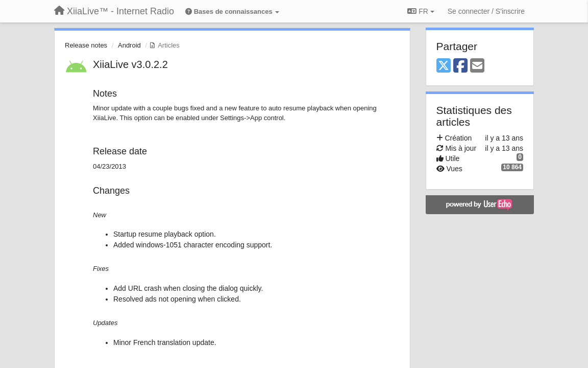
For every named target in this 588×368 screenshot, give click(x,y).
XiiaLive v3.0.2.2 (130, 64)
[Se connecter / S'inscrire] (486, 11)
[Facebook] (460, 66)
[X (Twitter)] (444, 66)
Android (129, 45)
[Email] (477, 66)
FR (421, 11)
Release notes (86, 45)
